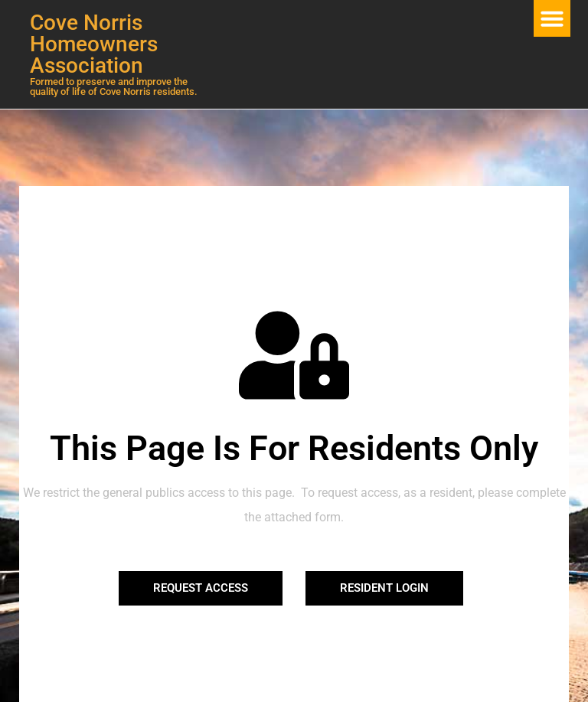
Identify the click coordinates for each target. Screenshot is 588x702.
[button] (552, 18)
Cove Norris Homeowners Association (94, 44)
